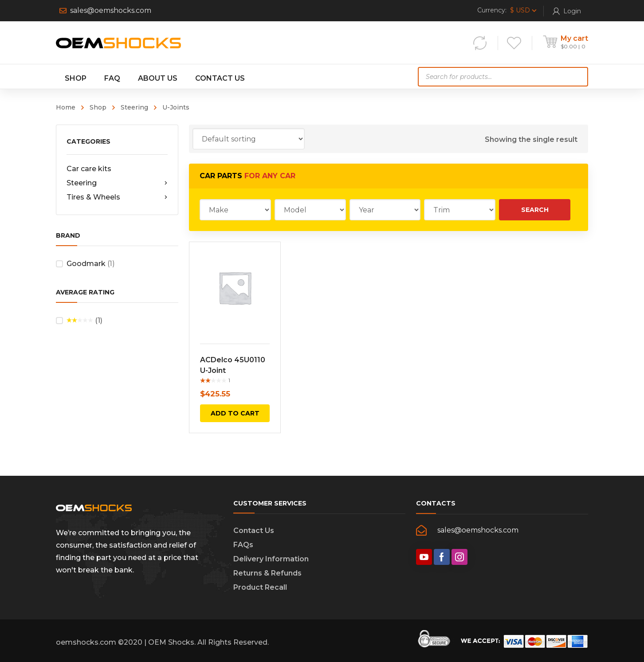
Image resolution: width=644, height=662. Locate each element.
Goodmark (86, 264)
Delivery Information (271, 559)
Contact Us (254, 531)
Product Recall (260, 587)
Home (66, 107)
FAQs (243, 545)
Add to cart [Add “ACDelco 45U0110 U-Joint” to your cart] (235, 413)
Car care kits (89, 169)
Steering (134, 107)
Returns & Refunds (267, 573)
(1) (84, 321)
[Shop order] (249, 139)
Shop (98, 107)
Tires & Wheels (117, 197)
